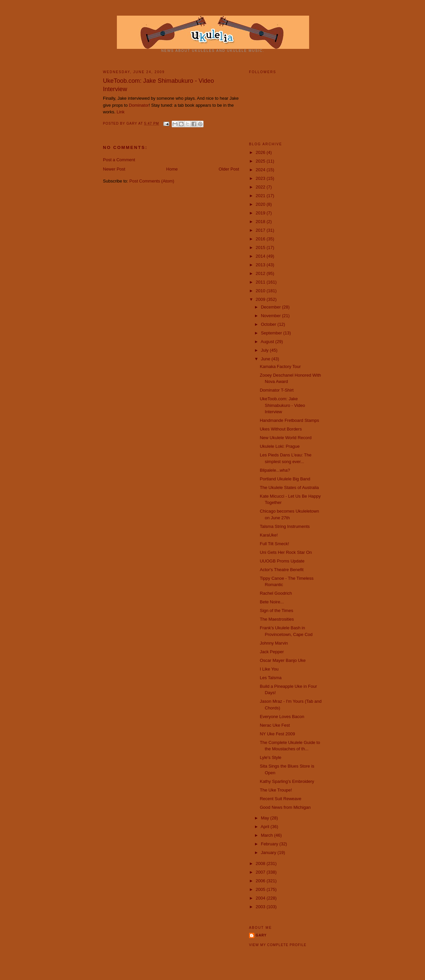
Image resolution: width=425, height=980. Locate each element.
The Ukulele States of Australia (289, 488)
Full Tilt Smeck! (274, 544)
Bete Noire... (272, 602)
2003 (261, 907)
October (269, 324)
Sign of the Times (276, 611)
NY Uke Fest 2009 (277, 734)
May (266, 818)
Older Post (229, 169)
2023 (261, 178)
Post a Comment (119, 160)
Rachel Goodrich (276, 593)
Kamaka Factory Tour (280, 367)
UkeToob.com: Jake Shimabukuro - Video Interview (158, 85)
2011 (261, 282)
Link (121, 112)
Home (172, 169)
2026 (261, 152)
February (270, 844)
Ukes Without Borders (281, 429)
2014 (261, 256)
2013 (261, 265)
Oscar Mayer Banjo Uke (283, 660)
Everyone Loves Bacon (282, 717)
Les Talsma (271, 678)
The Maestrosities (277, 619)
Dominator (139, 105)
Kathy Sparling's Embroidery (287, 781)
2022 (261, 187)
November (272, 316)
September (272, 333)
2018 (261, 222)
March (268, 835)
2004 (261, 898)
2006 (261, 881)
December (272, 307)
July (265, 350)
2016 (261, 239)
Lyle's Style (270, 757)
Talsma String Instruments (285, 526)
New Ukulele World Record (286, 438)
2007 (261, 872)
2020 (261, 204)
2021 (261, 196)
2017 (261, 230)
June (266, 359)
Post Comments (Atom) (152, 181)
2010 (261, 291)
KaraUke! (269, 535)
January (269, 853)
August (268, 342)
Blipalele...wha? (275, 470)
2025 (261, 161)
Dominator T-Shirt (277, 390)
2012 (261, 273)
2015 (261, 247)
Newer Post (114, 169)
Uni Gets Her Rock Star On (286, 552)
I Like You (269, 669)
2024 (261, 170)
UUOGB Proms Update (282, 561)
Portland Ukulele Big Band (285, 479)
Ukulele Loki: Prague (280, 446)
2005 (261, 889)
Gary (132, 123)
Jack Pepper (272, 652)
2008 (261, 863)
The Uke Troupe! (276, 790)
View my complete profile (278, 945)
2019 (261, 213)
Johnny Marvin (274, 643)
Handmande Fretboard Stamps (289, 420)
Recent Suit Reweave (280, 799)
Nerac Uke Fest (275, 725)
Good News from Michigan (285, 807)
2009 (261, 299)
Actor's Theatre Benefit (282, 570)
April (266, 827)
